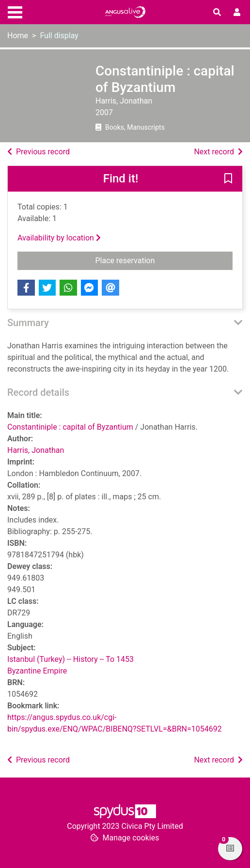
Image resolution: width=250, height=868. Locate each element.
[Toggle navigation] (15, 11)
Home (18, 36)
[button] (228, 180)
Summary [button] (28, 323)
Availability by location (59, 238)
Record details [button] (38, 392)
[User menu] (237, 13)
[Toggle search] (217, 13)
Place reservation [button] (164, 260)
